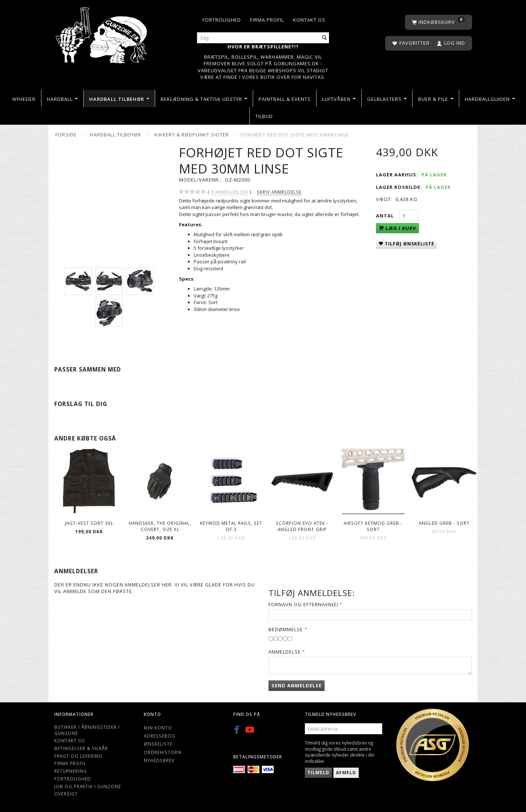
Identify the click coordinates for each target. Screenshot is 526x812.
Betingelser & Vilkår (81, 748)
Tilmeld (318, 773)
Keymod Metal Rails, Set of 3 (231, 526)
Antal (386, 216)
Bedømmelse (286, 629)
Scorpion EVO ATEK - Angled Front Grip (302, 526)
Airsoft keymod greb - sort (373, 526)
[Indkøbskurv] (439, 22)
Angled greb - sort (444, 523)
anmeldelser (230, 192)
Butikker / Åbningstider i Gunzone (87, 730)
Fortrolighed (222, 20)
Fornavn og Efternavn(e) (303, 604)
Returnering (71, 771)
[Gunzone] (102, 33)
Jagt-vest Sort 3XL (89, 523)
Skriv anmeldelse (279, 192)
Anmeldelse (285, 652)
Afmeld (346, 773)
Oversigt (66, 794)
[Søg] (325, 38)
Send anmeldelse (297, 685)
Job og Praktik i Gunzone (88, 786)
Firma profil (267, 20)
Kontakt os (309, 20)
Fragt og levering (78, 756)
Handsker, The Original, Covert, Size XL (160, 526)
